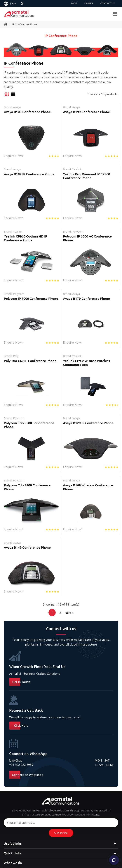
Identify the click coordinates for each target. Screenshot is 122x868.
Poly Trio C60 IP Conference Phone (30, 368)
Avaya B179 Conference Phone (86, 304)
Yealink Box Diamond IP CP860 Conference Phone (87, 178)
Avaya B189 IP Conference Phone (29, 176)
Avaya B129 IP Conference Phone (88, 432)
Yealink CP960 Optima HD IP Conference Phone (26, 242)
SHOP (74, 3)
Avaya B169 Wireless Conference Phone (88, 498)
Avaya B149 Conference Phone (27, 559)
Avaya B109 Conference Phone (27, 112)
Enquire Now (14, 158)
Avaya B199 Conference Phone (86, 112)
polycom (78, 235)
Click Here (21, 740)
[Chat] (113, 859)
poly (16, 363)
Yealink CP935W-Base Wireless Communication (86, 370)
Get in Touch (21, 696)
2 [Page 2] (60, 627)
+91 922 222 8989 (21, 779)
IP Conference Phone (25, 24)
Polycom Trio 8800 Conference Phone (27, 498)
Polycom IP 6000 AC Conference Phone (87, 242)
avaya (17, 107)
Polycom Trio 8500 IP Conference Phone (29, 434)
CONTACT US (107, 3)
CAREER (88, 3)
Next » (69, 627)
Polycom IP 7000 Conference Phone (31, 304)
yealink (77, 171)
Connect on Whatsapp (28, 789)
